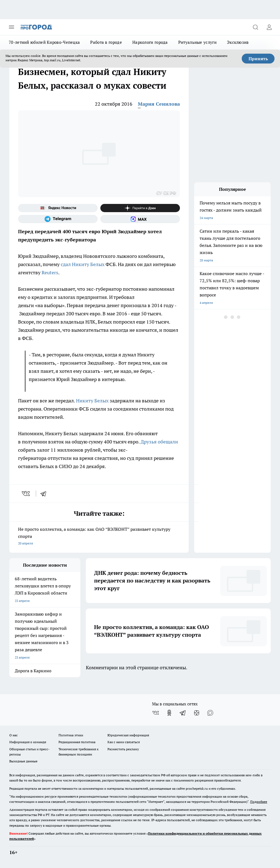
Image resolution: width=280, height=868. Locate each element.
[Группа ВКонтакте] (156, 713)
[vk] (26, 494)
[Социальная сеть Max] (140, 219)
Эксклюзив (238, 42)
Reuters (50, 272)
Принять (258, 59)
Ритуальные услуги (197, 42)
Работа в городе (106, 42)
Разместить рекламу (123, 749)
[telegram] (45, 494)
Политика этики (71, 735)
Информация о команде (28, 742)
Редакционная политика (77, 742)
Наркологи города (150, 42)
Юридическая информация (128, 735)
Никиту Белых (92, 401)
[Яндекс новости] (58, 208)
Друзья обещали (159, 442)
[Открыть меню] (11, 27)
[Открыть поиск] (255, 27)
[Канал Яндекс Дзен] (140, 208)
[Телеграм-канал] (58, 219)
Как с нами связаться (124, 742)
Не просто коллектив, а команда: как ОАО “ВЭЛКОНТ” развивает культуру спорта (99, 537)
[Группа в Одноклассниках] (169, 713)
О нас (14, 735)
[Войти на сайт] (269, 27)
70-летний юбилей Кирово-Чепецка (44, 42)
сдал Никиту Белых (83, 264)
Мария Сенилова (159, 104)
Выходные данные (23, 761)
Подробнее (259, 802)
